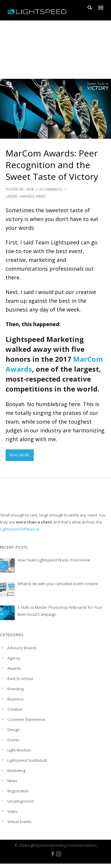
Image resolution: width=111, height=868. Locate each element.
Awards (27, 196)
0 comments (51, 189)
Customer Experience (26, 719)
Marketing (16, 770)
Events (13, 740)
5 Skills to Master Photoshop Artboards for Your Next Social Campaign (60, 611)
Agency (14, 658)
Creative (15, 709)
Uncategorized (20, 801)
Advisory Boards (22, 648)
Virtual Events (20, 822)
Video (12, 811)
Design (14, 730)
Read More (20, 455)
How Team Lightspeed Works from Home (54, 560)
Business (16, 699)
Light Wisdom (19, 750)
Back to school (20, 679)
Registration (18, 791)
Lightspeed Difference (20, 529)
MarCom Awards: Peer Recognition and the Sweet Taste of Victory (52, 165)
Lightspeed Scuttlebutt (27, 760)
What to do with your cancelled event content (58, 584)
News (41, 196)
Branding (15, 689)
